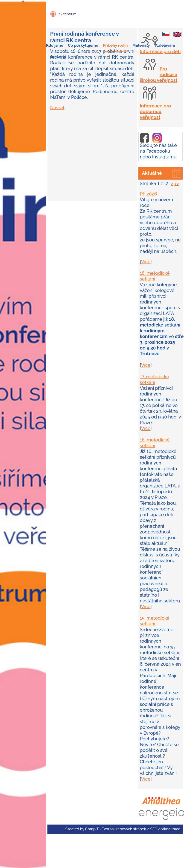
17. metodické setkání (154, 380)
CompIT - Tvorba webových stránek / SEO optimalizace (133, 829)
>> (177, 183)
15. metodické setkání (155, 621)
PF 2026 (148, 194)
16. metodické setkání (155, 443)
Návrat (57, 108)
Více (146, 262)
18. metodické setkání (155, 276)
